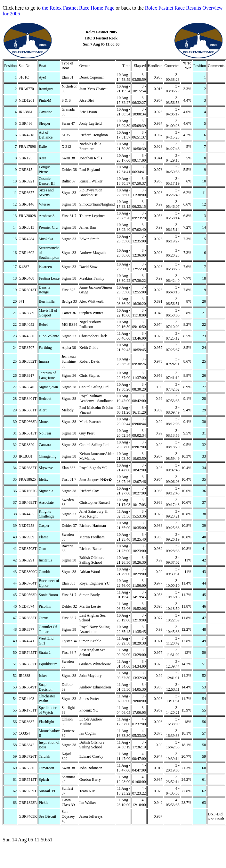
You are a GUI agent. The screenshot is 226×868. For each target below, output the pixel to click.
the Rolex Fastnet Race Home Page (78, 8)
